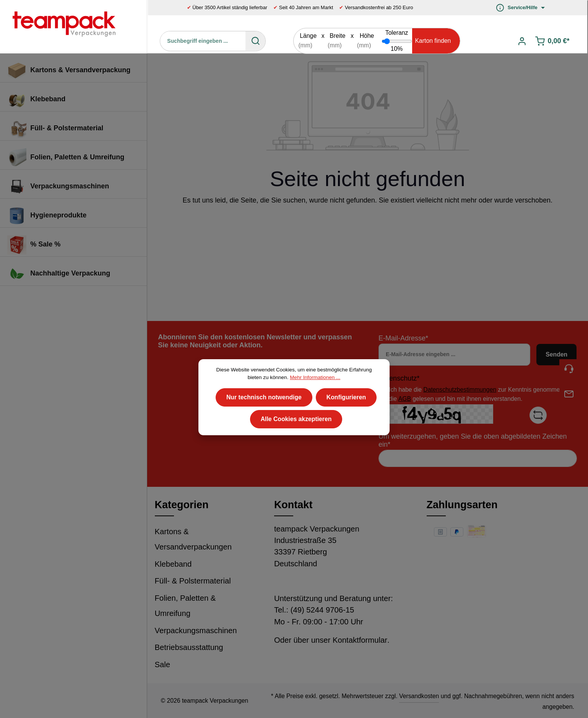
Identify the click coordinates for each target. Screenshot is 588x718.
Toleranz (397, 33)
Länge (308, 36)
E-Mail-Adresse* (403, 338)
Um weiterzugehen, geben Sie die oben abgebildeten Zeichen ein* (473, 440)
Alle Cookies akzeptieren (296, 432)
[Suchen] (255, 41)
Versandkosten (419, 696)
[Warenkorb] (553, 41)
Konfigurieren (346, 410)
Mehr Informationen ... (315, 390)
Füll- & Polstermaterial (193, 581)
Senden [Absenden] (556, 354)
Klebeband (173, 564)
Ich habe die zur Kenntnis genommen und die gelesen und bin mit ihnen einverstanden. (482, 394)
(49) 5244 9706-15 (322, 610)
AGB (405, 399)
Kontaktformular (360, 640)
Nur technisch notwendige (264, 410)
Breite (337, 36)
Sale (163, 665)
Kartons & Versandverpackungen (193, 539)
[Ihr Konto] (522, 41)
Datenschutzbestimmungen (460, 390)
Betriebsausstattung (189, 647)
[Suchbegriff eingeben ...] (203, 41)
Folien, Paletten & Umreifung (185, 606)
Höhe (367, 36)
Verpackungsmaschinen (196, 630)
